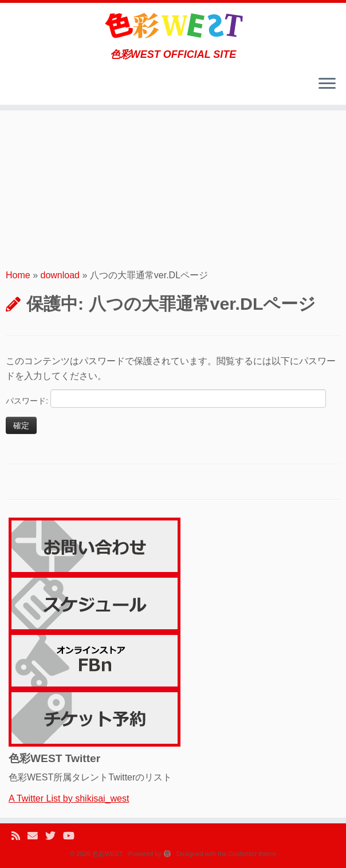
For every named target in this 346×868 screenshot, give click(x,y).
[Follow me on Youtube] (72, 836)
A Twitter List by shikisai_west (69, 798)
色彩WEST (108, 854)
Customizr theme (252, 854)
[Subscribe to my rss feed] (19, 836)
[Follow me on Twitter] (54, 836)
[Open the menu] (327, 84)
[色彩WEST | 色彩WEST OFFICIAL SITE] (173, 26)
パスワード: (166, 399)
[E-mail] (36, 836)
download (60, 275)
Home (18, 275)
